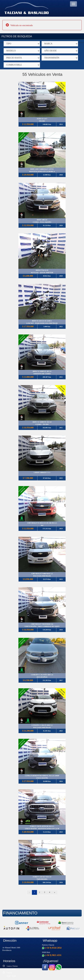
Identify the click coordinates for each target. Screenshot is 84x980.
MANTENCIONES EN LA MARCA (42, 171)
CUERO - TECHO (42, 424)
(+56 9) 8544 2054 (52, 948)
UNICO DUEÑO (42, 778)
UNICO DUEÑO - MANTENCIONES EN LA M (42, 829)
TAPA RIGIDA (42, 879)
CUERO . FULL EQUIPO (42, 222)
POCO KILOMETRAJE (42, 576)
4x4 (42, 525)
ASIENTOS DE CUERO (42, 374)
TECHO (42, 121)
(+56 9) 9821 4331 (52, 955)
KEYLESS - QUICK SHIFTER (42, 273)
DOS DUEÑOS (42, 677)
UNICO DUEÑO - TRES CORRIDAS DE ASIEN (42, 626)
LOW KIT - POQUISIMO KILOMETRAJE (42, 323)
